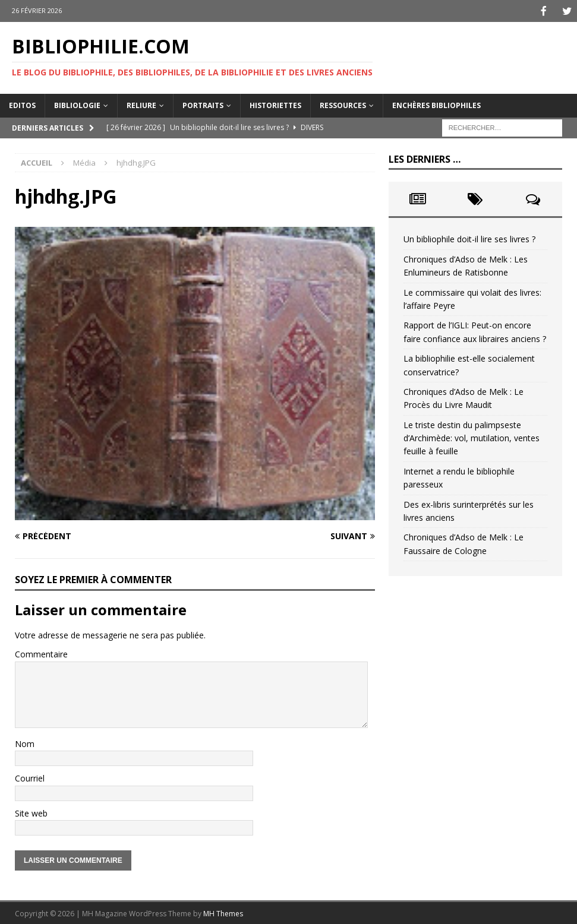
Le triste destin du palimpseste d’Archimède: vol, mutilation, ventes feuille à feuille (472, 437)
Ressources (343, 104)
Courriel (30, 777)
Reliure (141, 104)
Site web (31, 812)
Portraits (203, 104)
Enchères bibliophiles (436, 104)
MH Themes (223, 912)
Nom (25, 743)
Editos (22, 104)
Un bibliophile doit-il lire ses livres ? (469, 238)
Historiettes (275, 104)
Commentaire (41, 653)
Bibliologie (77, 104)
